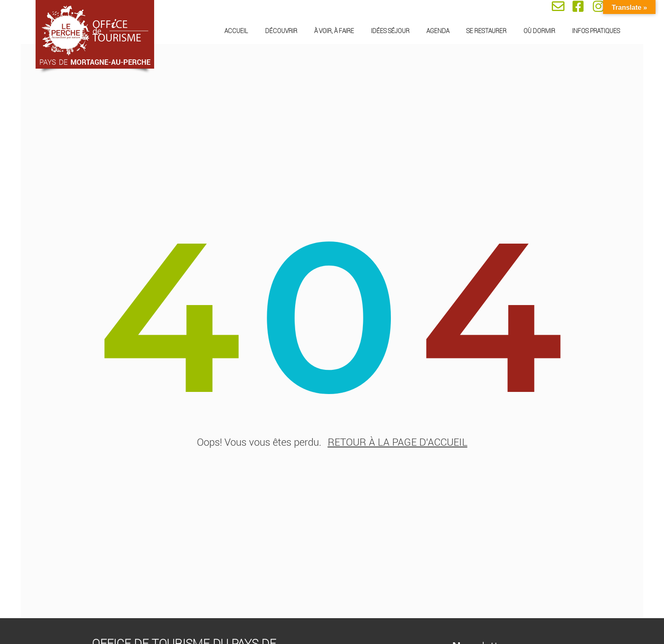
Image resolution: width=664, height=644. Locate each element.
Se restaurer (486, 31)
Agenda (438, 31)
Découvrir (281, 31)
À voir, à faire (334, 31)
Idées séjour (390, 31)
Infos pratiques (596, 31)
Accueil (236, 31)
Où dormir (539, 31)
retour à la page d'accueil (398, 443)
